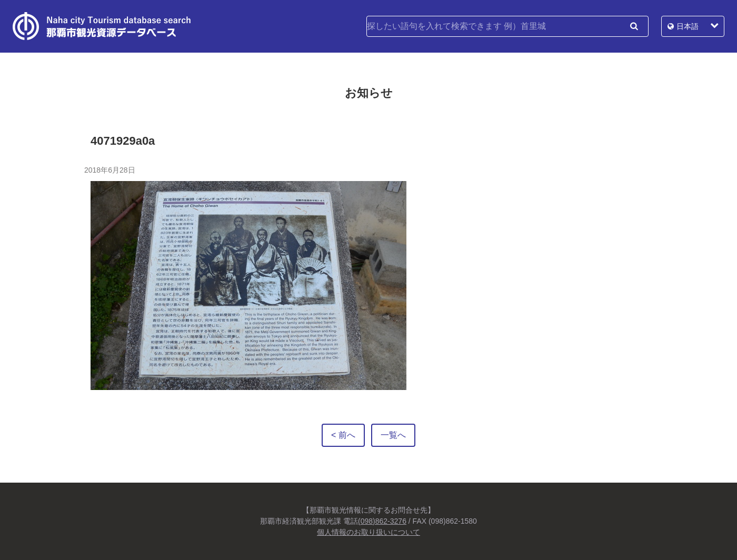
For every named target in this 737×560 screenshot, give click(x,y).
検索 (634, 26)
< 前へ (343, 435)
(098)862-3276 (382, 521)
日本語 (688, 26)
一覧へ (393, 435)
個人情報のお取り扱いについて (368, 532)
